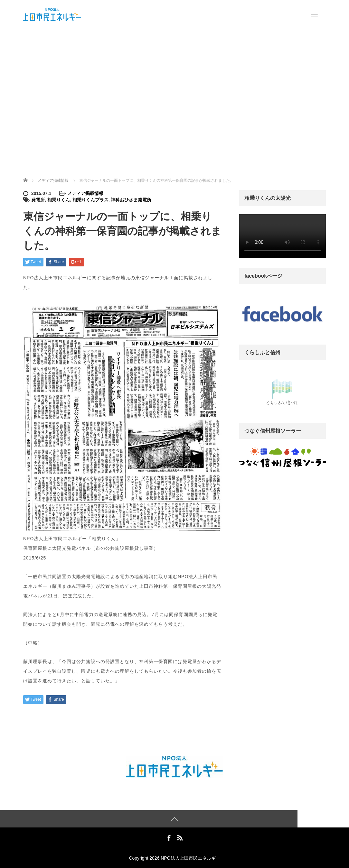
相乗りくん (59, 200)
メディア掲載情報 (85, 193)
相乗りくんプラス (90, 200)
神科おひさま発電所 (131, 200)
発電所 (38, 200)
